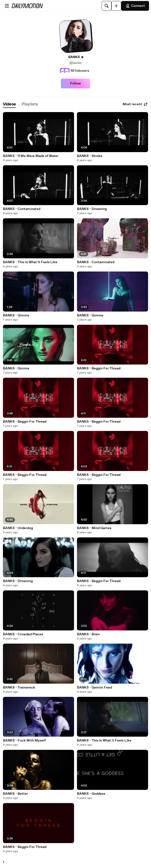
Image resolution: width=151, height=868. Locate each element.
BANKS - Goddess (91, 794)
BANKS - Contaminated (22, 209)
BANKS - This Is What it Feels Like (104, 741)
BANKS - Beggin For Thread (99, 368)
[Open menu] (7, 6)
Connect (135, 6)
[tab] (9, 104)
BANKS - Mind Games (94, 528)
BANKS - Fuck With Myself (24, 741)
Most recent (135, 104)
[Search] (107, 6)
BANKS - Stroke (90, 156)
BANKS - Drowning (92, 209)
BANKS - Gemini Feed (94, 688)
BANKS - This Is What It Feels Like (30, 262)
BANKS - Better (15, 794)
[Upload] (116, 6)
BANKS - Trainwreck (19, 688)
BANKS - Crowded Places (23, 634)
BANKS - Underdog (18, 528)
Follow (75, 84)
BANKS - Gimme (16, 315)
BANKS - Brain (88, 634)
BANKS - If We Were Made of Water (31, 156)
